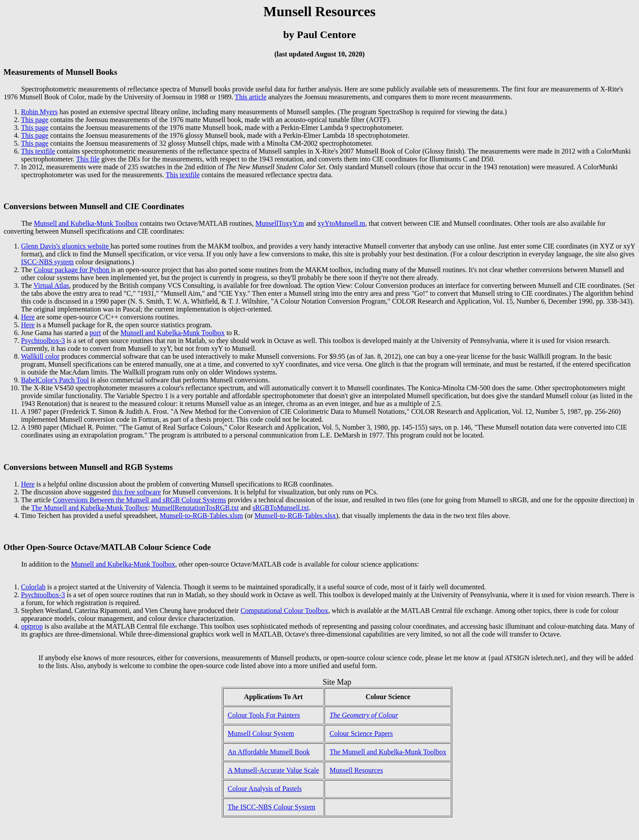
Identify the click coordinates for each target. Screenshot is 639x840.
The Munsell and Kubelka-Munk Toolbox (89, 508)
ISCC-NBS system (47, 262)
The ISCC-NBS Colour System (272, 807)
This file (88, 159)
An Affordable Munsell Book (269, 752)
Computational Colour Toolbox (284, 611)
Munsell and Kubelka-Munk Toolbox (86, 223)
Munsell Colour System (261, 733)
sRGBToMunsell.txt (281, 508)
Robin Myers (39, 112)
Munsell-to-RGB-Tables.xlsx (295, 516)
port (95, 333)
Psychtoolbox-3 (43, 341)
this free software (137, 492)
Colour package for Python (72, 270)
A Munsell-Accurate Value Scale (274, 770)
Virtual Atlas (51, 285)
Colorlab (33, 587)
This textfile (38, 151)
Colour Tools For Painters (264, 715)
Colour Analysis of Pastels (265, 789)
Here (28, 317)
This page (35, 120)
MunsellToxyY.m (280, 223)
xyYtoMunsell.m (341, 223)
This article (251, 97)
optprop (32, 626)
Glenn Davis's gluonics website (66, 246)
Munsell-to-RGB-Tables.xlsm (201, 516)
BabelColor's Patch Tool (55, 380)
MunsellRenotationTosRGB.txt (195, 508)
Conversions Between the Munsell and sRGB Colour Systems (140, 500)
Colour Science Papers (361, 733)
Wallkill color (40, 356)
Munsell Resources (356, 770)
